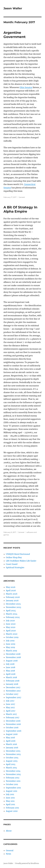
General (22, 197)
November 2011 (13, 781)
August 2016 (12, 734)
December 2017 (13, 687)
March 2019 (11, 651)
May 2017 (10, 707)
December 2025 (13, 604)
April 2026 (11, 590)
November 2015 (13, 754)
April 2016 (11, 741)
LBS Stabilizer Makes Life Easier (21, 561)
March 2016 (11, 744)
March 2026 (12, 594)
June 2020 (11, 624)
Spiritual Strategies (15, 567)
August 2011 (12, 791)
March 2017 (11, 714)
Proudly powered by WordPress (27, 863)
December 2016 (13, 721)
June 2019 (11, 644)
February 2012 (13, 778)
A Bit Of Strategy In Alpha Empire (20, 209)
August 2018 (12, 661)
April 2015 (11, 764)
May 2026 (11, 587)
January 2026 (12, 601)
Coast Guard (12, 564)
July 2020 (10, 621)
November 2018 (13, 657)
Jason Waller (13, 8)
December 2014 (13, 771)
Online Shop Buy (14, 557)
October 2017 (12, 694)
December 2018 (13, 654)
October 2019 (12, 637)
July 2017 (10, 701)
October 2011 (12, 784)
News (8, 854)
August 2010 (12, 811)
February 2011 (12, 808)
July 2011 (10, 794)
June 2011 (10, 798)
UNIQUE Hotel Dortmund (18, 554)
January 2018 (12, 684)
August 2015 (12, 761)
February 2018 (13, 681)
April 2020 (11, 631)
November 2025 (13, 607)
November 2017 (13, 691)
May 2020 (11, 627)
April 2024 (11, 611)
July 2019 (10, 641)
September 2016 (14, 731)
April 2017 (11, 711)
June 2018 (10, 667)
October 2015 (12, 758)
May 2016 (10, 738)
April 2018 (11, 674)
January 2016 (12, 748)
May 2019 (10, 647)
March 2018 (11, 677)
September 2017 (13, 697)
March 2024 (12, 614)
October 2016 (12, 728)
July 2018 (10, 664)
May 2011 (10, 801)
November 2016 (13, 724)
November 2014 (13, 774)
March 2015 (11, 768)
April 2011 (10, 804)
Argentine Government (15, 35)
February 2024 (13, 617)
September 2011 (13, 788)
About (9, 831)
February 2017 (13, 717)
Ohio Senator (26, 87)
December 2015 (13, 751)
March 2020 (12, 634)
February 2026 (13, 597)
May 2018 (10, 671)
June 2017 (10, 704)
